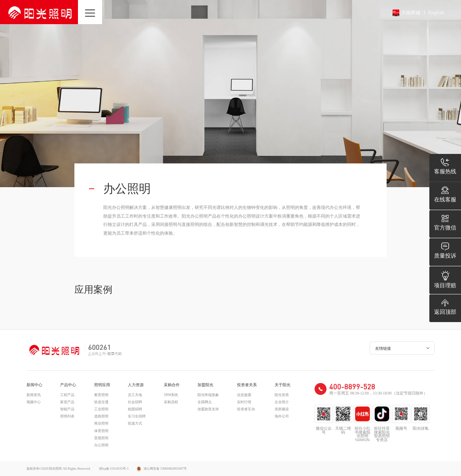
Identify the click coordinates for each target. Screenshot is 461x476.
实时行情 (244, 402)
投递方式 (135, 423)
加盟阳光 (205, 385)
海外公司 (282, 416)
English (436, 12)
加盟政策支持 (208, 409)
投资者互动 (246, 409)
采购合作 (172, 385)
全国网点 (205, 402)
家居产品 (67, 402)
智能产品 (67, 409)
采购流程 (171, 402)
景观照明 (101, 438)
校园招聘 (135, 409)
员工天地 (135, 395)
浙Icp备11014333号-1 (114, 468)
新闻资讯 (34, 395)
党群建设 (282, 409)
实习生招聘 (137, 416)
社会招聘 (135, 402)
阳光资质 (282, 395)
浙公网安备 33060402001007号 (162, 468)
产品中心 (68, 385)
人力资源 (136, 385)
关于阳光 (283, 385)
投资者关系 (247, 385)
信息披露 (244, 395)
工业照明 (101, 409)
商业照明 (101, 423)
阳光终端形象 (208, 395)
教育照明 (101, 395)
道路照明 (101, 416)
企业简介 (282, 402)
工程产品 (67, 395)
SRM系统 (171, 395)
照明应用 (102, 385)
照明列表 (67, 416)
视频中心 (34, 402)
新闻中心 (34, 385)
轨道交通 (101, 402)
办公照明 (101, 445)
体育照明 (101, 431)
